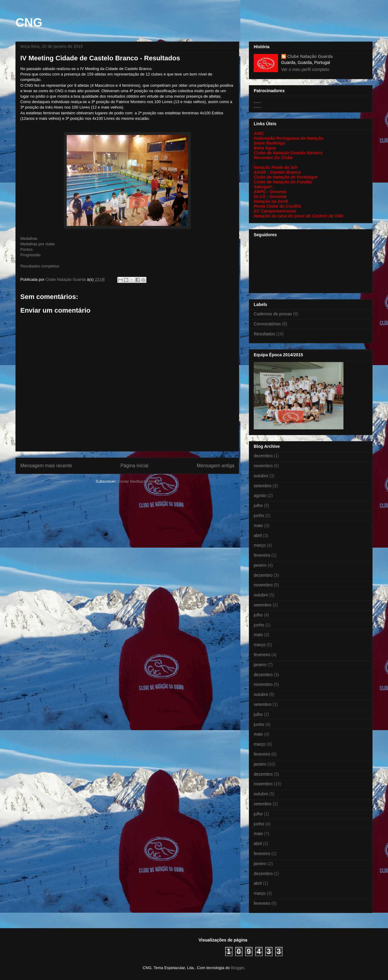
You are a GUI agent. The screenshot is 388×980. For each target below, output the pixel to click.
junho (259, 515)
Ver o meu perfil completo (305, 69)
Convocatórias (267, 324)
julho (258, 505)
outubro (261, 476)
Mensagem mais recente (46, 466)
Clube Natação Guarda (310, 56)
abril (258, 535)
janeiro (260, 565)
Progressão (30, 255)
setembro (263, 486)
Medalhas (29, 238)
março (260, 545)
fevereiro (262, 555)
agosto (260, 495)
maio (258, 525)
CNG (29, 22)
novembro (263, 466)
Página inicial (134, 466)
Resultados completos (40, 266)
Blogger (238, 968)
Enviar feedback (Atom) (139, 481)
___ (257, 100)
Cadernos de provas (273, 314)
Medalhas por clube (37, 244)
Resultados (264, 334)
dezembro (263, 456)
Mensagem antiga (216, 466)
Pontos (26, 249)
